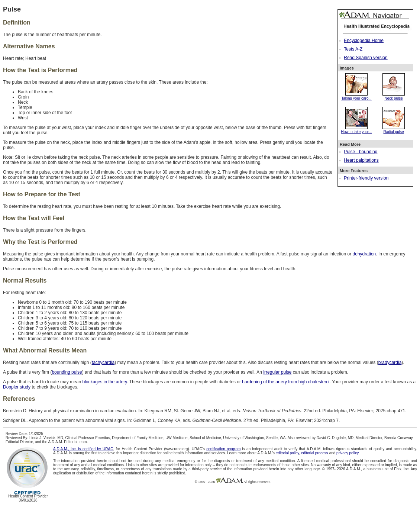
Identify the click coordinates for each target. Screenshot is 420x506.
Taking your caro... (356, 96)
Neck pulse (394, 96)
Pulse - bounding (361, 152)
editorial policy (287, 453)
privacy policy (347, 453)
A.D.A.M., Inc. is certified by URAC (83, 449)
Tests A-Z (353, 49)
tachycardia (103, 362)
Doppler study (17, 387)
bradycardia (390, 362)
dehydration (364, 254)
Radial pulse (394, 130)
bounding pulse (67, 372)
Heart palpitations (361, 160)
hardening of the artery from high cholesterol (286, 382)
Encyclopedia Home (364, 41)
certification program (223, 449)
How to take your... (357, 130)
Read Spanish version (366, 58)
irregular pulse (277, 372)
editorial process (315, 453)
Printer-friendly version (366, 178)
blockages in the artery (104, 382)
